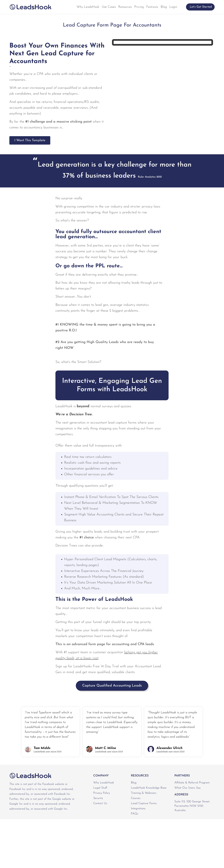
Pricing (139, 7)
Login (173, 7)
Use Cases (109, 7)
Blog (164, 7)
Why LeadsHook (88, 7)
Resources (125, 7)
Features (152, 7)
